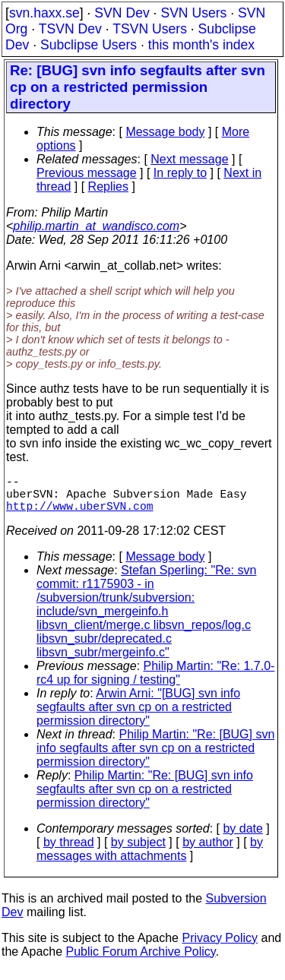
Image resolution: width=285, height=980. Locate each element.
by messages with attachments (150, 858)
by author (208, 851)
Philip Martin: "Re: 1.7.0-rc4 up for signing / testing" (155, 682)
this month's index (201, 45)
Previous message (87, 173)
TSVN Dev (70, 29)
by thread (69, 851)
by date (242, 838)
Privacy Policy (220, 947)
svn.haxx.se (44, 13)
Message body (165, 132)
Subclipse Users (89, 45)
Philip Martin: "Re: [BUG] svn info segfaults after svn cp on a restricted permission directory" (155, 757)
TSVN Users (150, 29)
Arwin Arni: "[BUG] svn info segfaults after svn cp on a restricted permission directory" (138, 716)
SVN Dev (122, 13)
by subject (138, 851)
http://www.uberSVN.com (79, 514)
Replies (108, 187)
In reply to (180, 173)
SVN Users (193, 13)
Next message (189, 159)
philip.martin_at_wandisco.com (96, 226)
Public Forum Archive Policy (141, 961)
